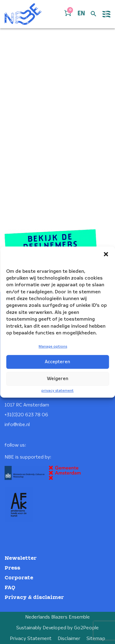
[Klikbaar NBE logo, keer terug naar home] (23, 14)
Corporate (19, 578)
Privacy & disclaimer (34, 598)
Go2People (86, 628)
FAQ (10, 588)
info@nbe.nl (17, 425)
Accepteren (57, 362)
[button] (106, 254)
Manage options (53, 347)
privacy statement (57, 391)
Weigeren (58, 379)
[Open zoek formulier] (94, 14)
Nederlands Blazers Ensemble (57, 617)
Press (12, 568)
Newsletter (21, 558)
